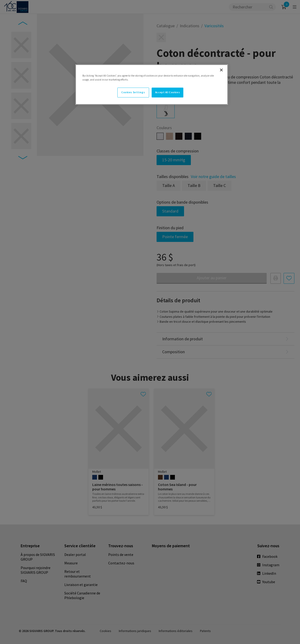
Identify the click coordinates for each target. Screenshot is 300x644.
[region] (152, 85)
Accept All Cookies (167, 92)
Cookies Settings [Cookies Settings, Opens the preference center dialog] (133, 92)
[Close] (221, 70)
